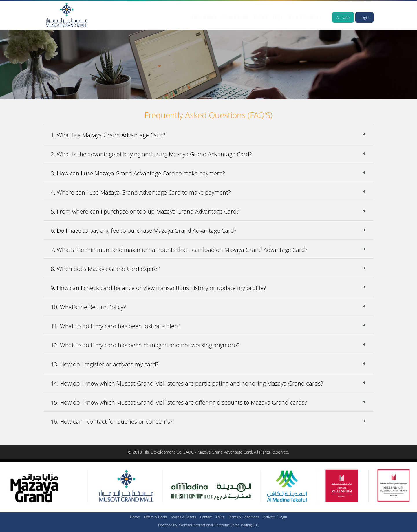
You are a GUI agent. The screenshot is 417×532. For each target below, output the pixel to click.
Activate (343, 17)
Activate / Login (275, 517)
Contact (260, 17)
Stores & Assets (235, 17)
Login (364, 17)
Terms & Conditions (305, 17)
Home (135, 517)
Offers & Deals (204, 17)
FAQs (278, 17)
